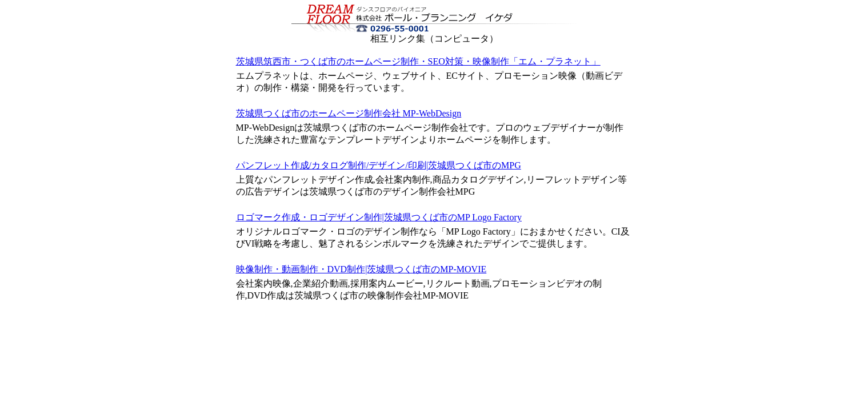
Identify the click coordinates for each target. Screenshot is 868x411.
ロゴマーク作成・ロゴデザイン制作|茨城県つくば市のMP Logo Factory (379, 217)
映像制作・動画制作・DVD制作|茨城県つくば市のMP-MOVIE (361, 269)
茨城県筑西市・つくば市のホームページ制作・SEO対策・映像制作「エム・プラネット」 (418, 61)
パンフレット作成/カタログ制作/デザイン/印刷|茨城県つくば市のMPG (379, 165)
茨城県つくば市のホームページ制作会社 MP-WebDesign (349, 113)
